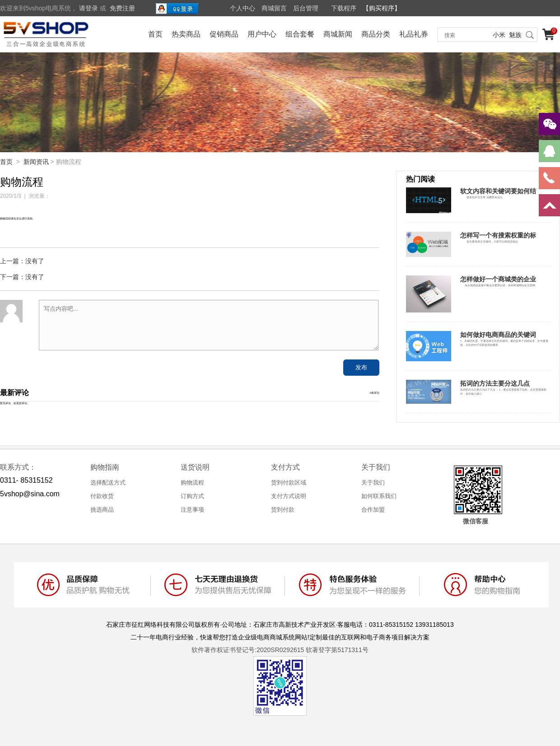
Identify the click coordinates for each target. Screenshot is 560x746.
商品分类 (376, 34)
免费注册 (122, 8)
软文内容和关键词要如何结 (498, 191)
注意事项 (192, 510)
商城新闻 (338, 34)
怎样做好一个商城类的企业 (498, 279)
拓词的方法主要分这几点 (495, 383)
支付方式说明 (289, 496)
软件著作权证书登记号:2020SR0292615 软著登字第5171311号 (280, 650)
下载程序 (344, 8)
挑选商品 (102, 510)
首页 (155, 34)
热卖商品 (186, 34)
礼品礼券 (414, 34)
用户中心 (262, 34)
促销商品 (224, 34)
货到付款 (283, 510)
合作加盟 (373, 510)
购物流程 (192, 483)
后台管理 (306, 8)
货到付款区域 (289, 483)
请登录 (89, 8)
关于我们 (373, 483)
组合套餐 (300, 34)
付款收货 (102, 496)
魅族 (515, 35)
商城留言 (274, 8)
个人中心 (243, 8)
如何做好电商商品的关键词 (498, 335)
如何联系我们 (379, 496)
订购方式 (192, 496)
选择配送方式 (108, 483)
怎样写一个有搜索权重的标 (498, 235)
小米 (499, 35)
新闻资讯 (36, 162)
